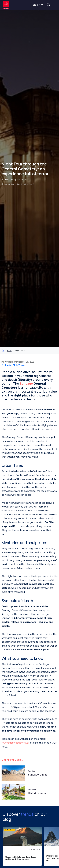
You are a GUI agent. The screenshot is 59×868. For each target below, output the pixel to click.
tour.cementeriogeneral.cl (15, 743)
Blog (9, 351)
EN (37, 5)
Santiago (26, 384)
